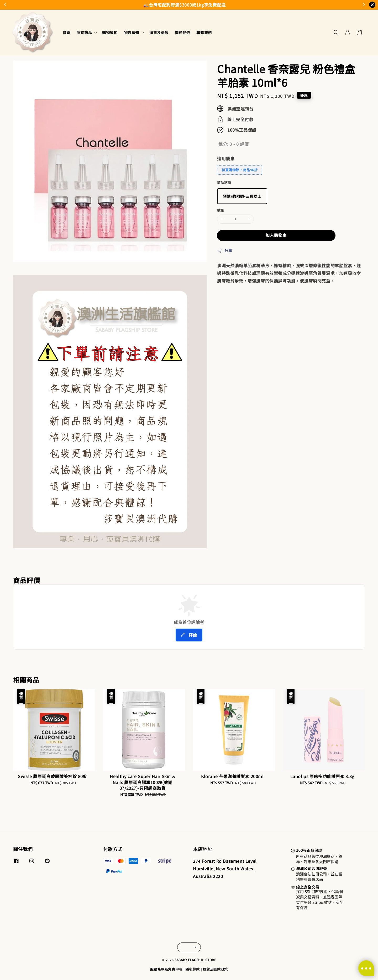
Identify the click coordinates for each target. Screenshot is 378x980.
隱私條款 (193, 969)
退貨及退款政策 (215, 969)
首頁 (67, 33)
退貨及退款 (159, 33)
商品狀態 (224, 182)
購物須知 (110, 33)
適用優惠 (226, 158)
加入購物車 (276, 235)
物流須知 (132, 33)
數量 (221, 210)
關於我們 (182, 33)
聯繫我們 (204, 33)
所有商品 (84, 33)
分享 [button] (225, 250)
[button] (336, 33)
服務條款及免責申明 (166, 969)
